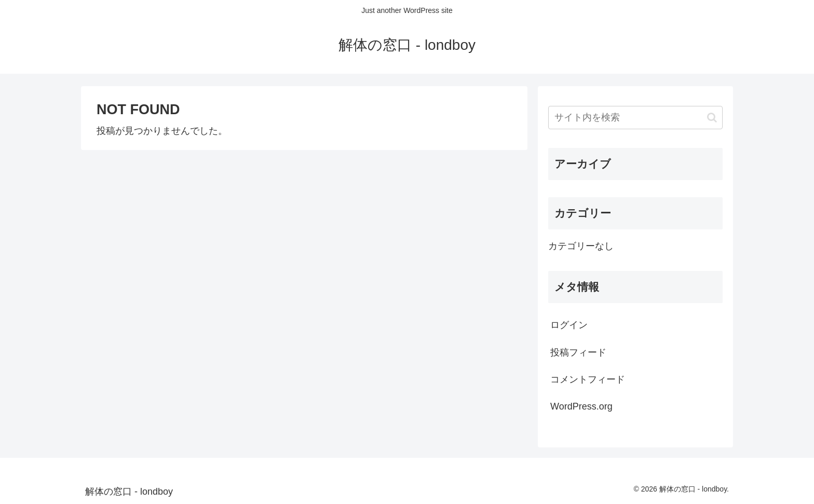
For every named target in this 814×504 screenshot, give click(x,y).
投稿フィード (578, 352)
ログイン (569, 325)
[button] (712, 118)
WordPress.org (581, 406)
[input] (635, 118)
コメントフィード (588, 379)
